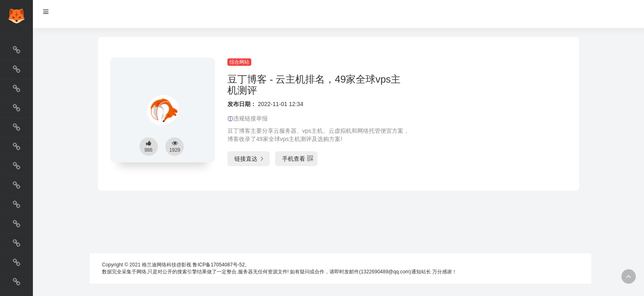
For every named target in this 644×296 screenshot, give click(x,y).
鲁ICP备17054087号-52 (219, 265)
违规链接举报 (248, 118)
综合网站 (239, 62)
